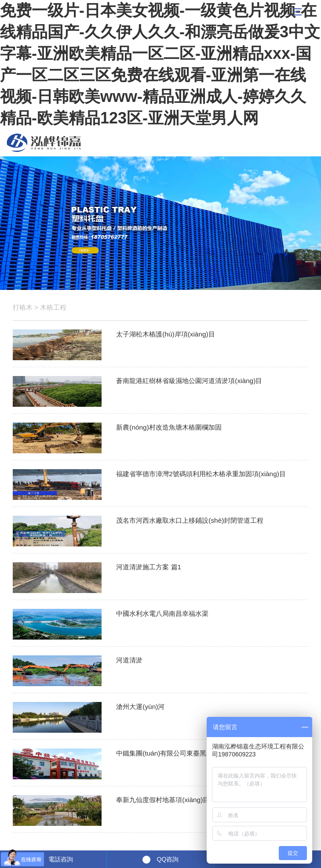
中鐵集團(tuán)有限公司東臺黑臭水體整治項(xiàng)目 (195, 753)
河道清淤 (129, 660)
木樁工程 (53, 307)
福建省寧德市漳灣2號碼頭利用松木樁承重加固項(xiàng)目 (201, 474)
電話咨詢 (61, 859)
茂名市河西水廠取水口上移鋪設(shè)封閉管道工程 (190, 520)
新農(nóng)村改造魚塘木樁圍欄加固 (169, 427)
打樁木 (23, 307)
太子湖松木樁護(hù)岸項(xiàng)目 (165, 334)
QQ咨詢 (168, 859)
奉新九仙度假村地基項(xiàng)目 (163, 800)
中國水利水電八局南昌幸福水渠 (162, 613)
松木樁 (44, 143)
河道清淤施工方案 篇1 (149, 567)
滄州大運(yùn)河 (140, 707)
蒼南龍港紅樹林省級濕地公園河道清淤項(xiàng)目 (189, 381)
